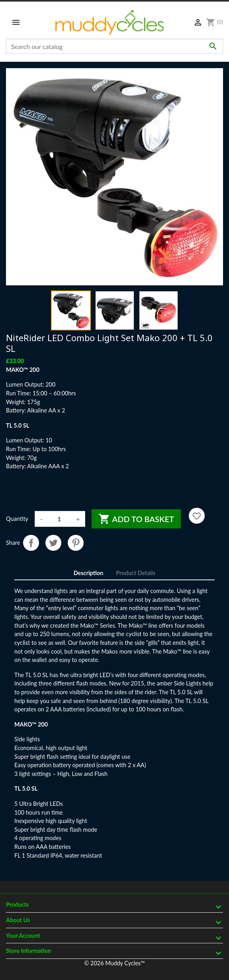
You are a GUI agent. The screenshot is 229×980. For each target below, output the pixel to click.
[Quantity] (59, 519)
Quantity (17, 519)
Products (17, 904)
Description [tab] (89, 573)
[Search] (114, 46)
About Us (18, 920)
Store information (28, 951)
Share (31, 543)
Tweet (53, 543)
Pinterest (76, 543)
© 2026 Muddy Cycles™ (114, 963)
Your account (23, 936)
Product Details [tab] (136, 573)
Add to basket (136, 519)
